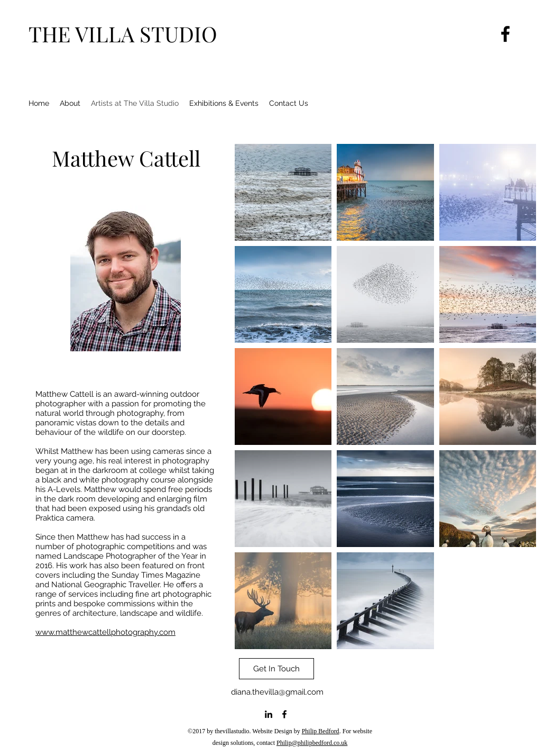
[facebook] (284, 714)
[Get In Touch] (276, 669)
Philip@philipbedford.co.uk (312, 743)
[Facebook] (505, 34)
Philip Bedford (321, 731)
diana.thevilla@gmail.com (277, 692)
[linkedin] (269, 714)
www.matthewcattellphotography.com (105, 632)
